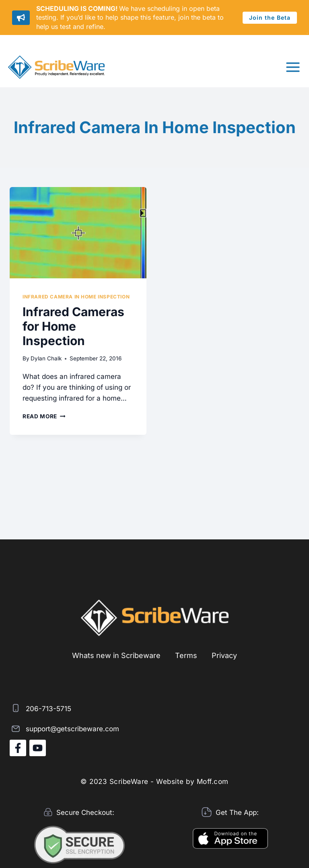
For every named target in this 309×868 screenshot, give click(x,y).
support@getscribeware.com (72, 729)
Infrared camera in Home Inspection (76, 297)
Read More (44, 416)
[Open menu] (293, 67)
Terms (186, 655)
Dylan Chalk (46, 358)
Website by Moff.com (192, 782)
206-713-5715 (48, 709)
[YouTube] (38, 748)
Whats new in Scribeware (116, 655)
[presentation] (78, 233)
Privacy (224, 655)
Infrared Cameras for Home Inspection (73, 326)
